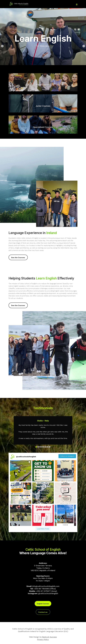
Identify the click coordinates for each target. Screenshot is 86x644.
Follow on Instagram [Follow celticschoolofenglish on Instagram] (67, 456)
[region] (43, 37)
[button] (3, 46)
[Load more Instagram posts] (43, 529)
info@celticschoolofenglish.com (46, 586)
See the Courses (18, 258)
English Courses (43, 604)
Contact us (43, 612)
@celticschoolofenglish (48, 593)
